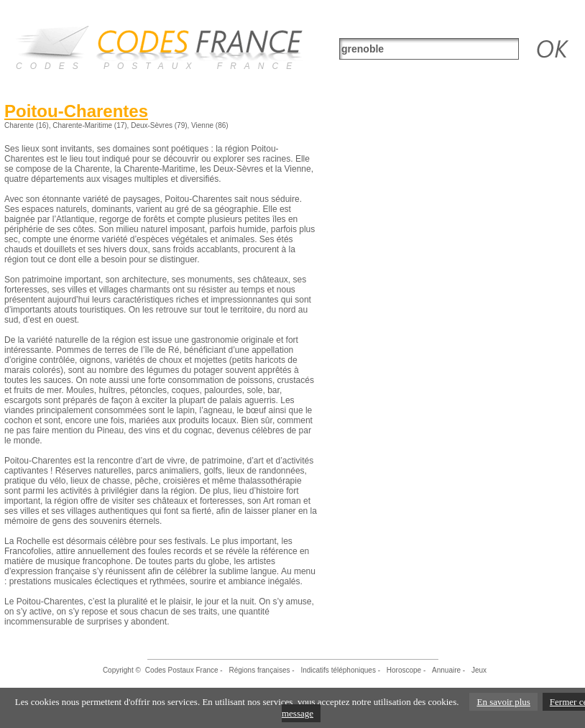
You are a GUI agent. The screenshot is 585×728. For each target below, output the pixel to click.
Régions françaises (259, 670)
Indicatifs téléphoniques (338, 670)
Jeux (479, 670)
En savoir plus (503, 702)
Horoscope (404, 670)
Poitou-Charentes (76, 111)
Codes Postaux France (182, 670)
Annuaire (446, 670)
